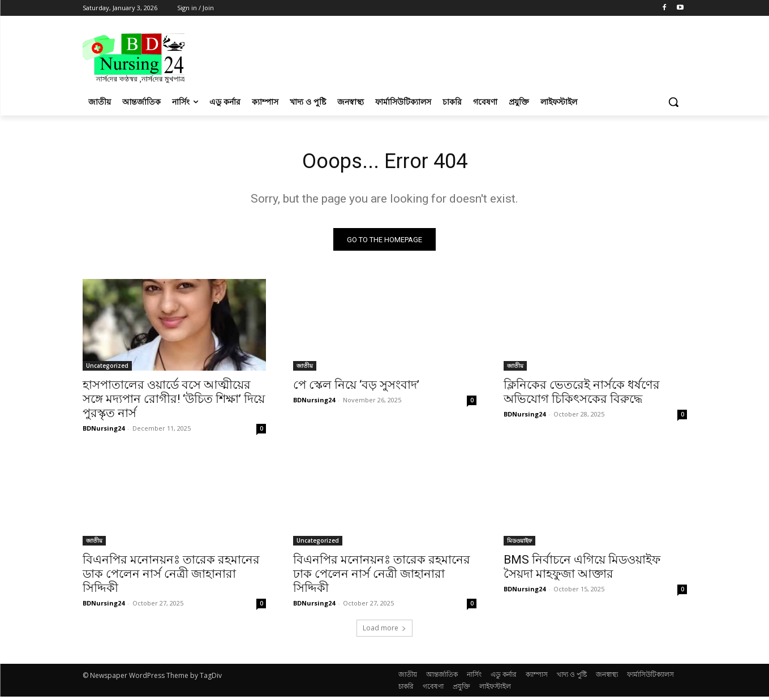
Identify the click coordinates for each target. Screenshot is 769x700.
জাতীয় (305, 369)
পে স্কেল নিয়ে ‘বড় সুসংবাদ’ (356, 388)
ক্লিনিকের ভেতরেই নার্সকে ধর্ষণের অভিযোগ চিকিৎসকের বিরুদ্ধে (582, 395)
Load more (384, 631)
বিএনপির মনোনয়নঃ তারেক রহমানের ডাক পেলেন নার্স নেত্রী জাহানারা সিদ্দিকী (171, 577)
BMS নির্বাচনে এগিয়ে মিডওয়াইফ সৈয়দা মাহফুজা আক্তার (582, 570)
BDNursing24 (104, 431)
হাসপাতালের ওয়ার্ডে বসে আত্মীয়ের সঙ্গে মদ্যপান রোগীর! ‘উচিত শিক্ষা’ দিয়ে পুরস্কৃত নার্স (174, 402)
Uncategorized (107, 369)
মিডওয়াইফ (519, 544)
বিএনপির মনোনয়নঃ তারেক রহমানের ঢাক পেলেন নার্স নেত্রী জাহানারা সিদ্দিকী (382, 577)
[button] (673, 102)
